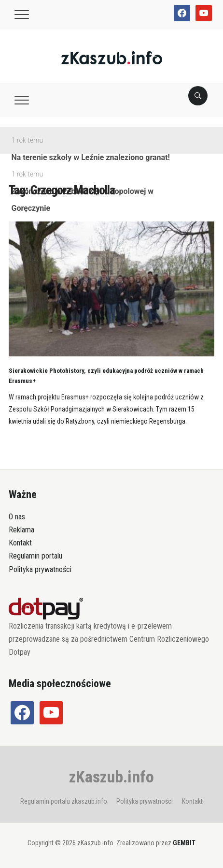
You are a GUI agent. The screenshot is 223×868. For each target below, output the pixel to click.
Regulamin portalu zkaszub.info (64, 801)
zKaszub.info (111, 777)
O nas (17, 517)
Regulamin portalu (35, 556)
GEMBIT (184, 843)
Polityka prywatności (40, 569)
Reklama (21, 530)
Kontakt (20, 543)
